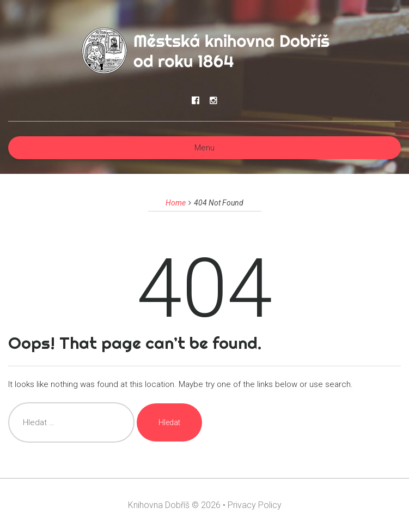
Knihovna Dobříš (159, 505)
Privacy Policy (255, 505)
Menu (204, 148)
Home (176, 203)
